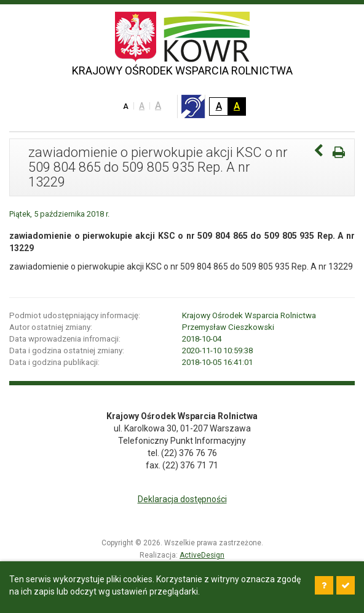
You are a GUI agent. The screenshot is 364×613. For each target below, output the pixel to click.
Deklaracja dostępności (182, 499)
